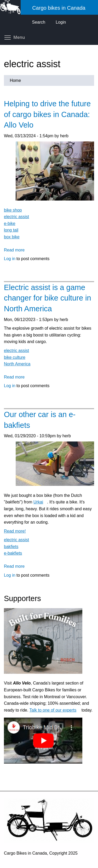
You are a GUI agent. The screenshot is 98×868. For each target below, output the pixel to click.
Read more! (17, 531)
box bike (12, 237)
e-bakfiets (13, 553)
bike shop (13, 210)
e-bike (10, 223)
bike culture (15, 357)
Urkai (40, 502)
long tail (11, 230)
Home (15, 80)
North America (17, 364)
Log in (10, 259)
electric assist (16, 217)
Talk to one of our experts (55, 710)
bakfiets (11, 547)
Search (39, 22)
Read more (14, 250)
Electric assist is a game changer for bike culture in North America (48, 298)
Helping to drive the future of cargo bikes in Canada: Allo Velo (47, 114)
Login (61, 22)
